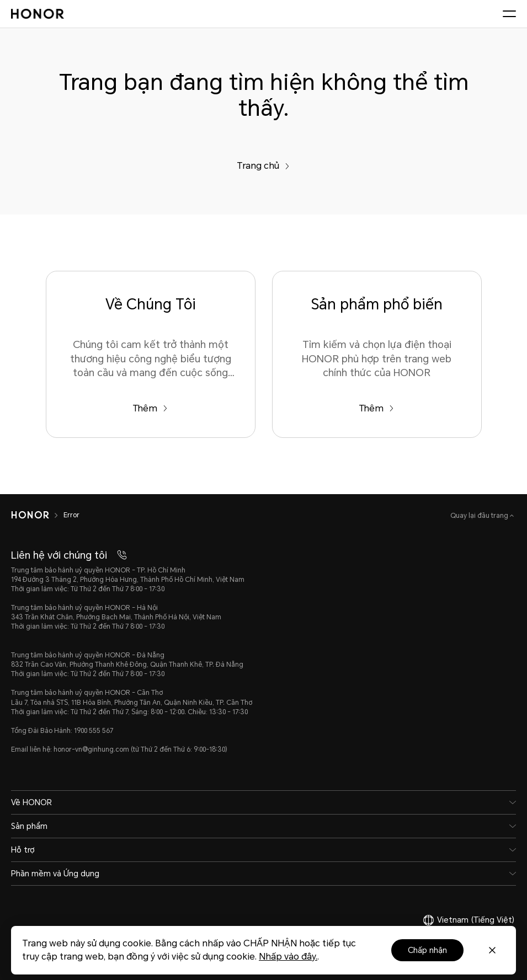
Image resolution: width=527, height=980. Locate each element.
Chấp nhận (427, 950)
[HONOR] (30, 515)
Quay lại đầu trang (480, 516)
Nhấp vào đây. (288, 957)
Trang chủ (263, 166)
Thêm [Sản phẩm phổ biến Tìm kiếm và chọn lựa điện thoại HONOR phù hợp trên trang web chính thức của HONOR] (376, 408)
